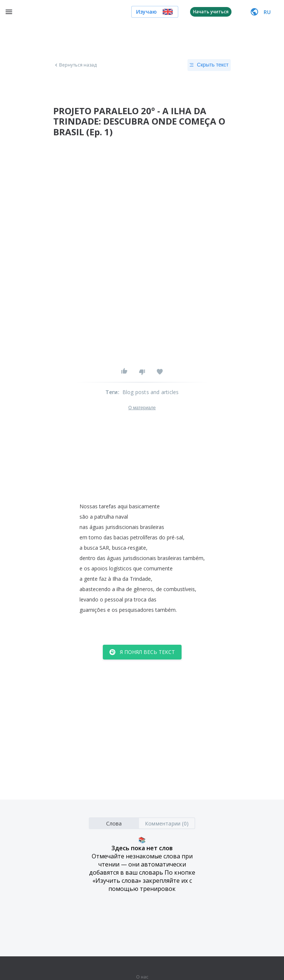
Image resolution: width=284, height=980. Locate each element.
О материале (142, 408)
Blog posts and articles (151, 392)
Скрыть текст (209, 65)
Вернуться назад (75, 65)
